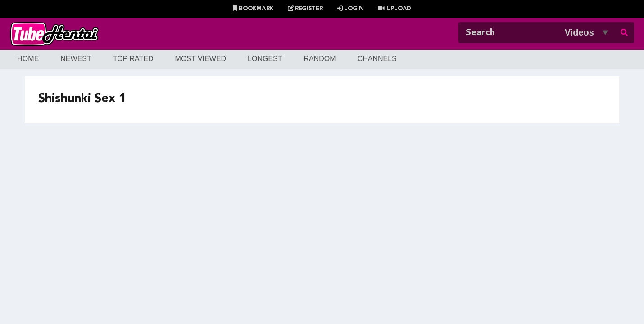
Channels (377, 59)
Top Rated (133, 59)
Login (350, 9)
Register (305, 9)
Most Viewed (201, 59)
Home (28, 59)
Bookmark (253, 9)
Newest (76, 59)
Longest (265, 59)
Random (320, 59)
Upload (394, 9)
